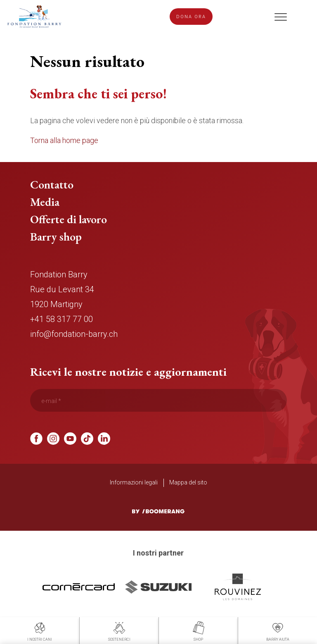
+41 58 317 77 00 (62, 319)
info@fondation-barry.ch (74, 334)
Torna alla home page (64, 140)
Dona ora (191, 17)
